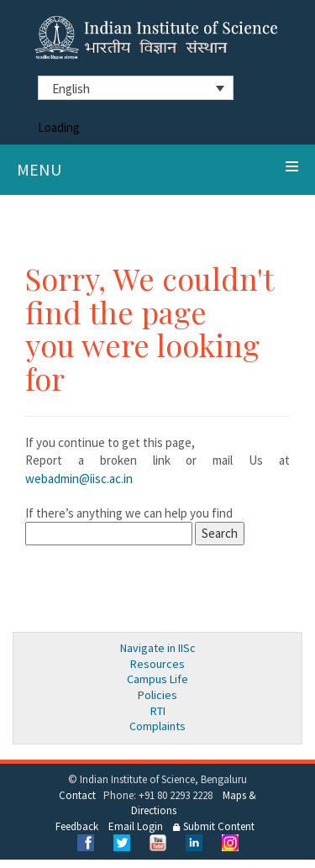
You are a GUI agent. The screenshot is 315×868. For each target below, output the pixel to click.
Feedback (77, 826)
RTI (158, 711)
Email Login (136, 826)
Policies (157, 695)
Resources (157, 664)
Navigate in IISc (158, 648)
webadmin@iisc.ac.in (79, 479)
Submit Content (214, 826)
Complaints (157, 726)
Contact (77, 795)
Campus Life (157, 679)
